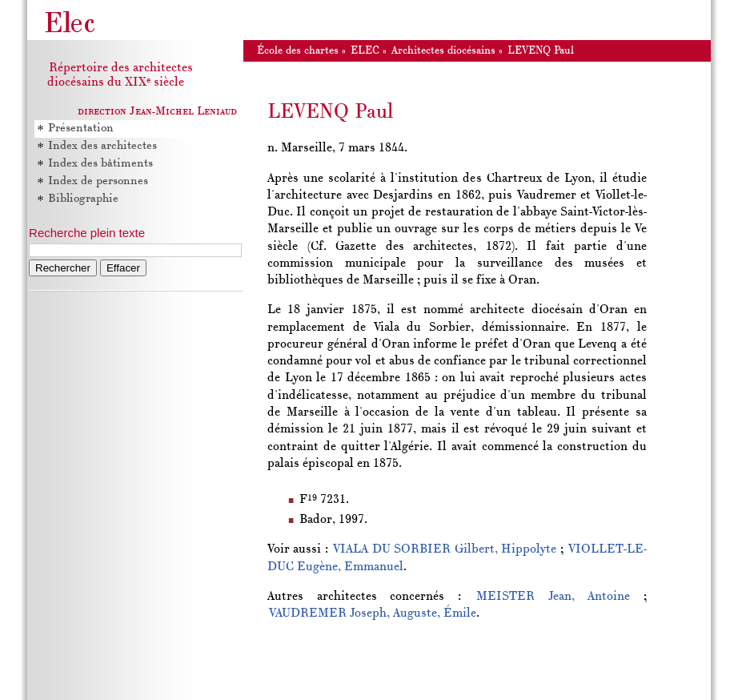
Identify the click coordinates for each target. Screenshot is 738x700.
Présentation (81, 129)
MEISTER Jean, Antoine (553, 597)
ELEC (365, 51)
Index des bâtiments (100, 164)
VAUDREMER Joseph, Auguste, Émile (373, 614)
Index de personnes (98, 181)
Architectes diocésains (443, 51)
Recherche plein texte (87, 233)
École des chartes (298, 51)
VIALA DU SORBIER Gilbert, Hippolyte (445, 549)
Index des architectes (102, 146)
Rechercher (63, 268)
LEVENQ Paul (541, 51)
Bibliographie (83, 199)
